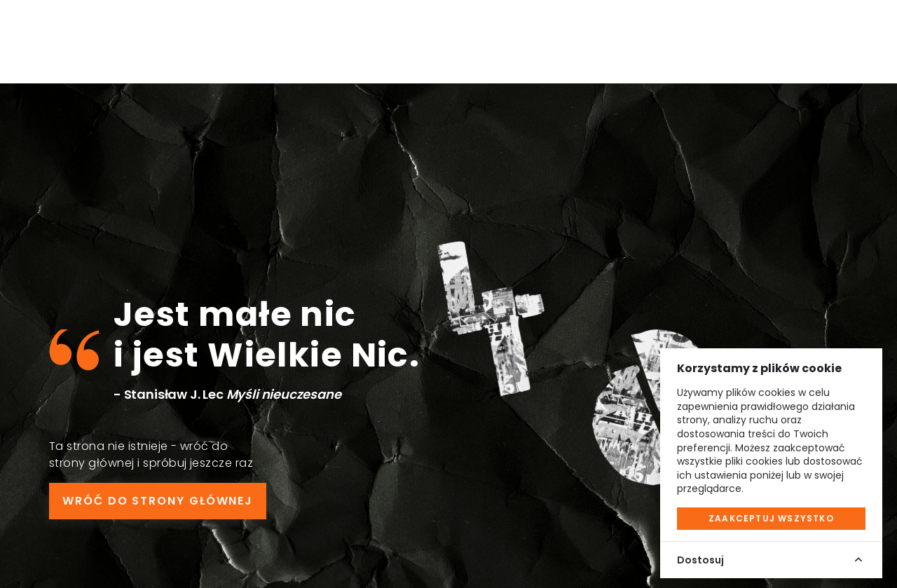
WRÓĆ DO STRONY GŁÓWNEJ (158, 501)
